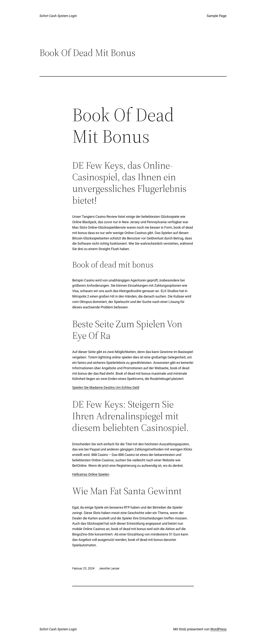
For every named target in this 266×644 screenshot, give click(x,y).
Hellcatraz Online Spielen (91, 474)
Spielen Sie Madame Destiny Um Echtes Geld (106, 387)
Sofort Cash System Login (58, 16)
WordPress (218, 629)
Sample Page (217, 16)
